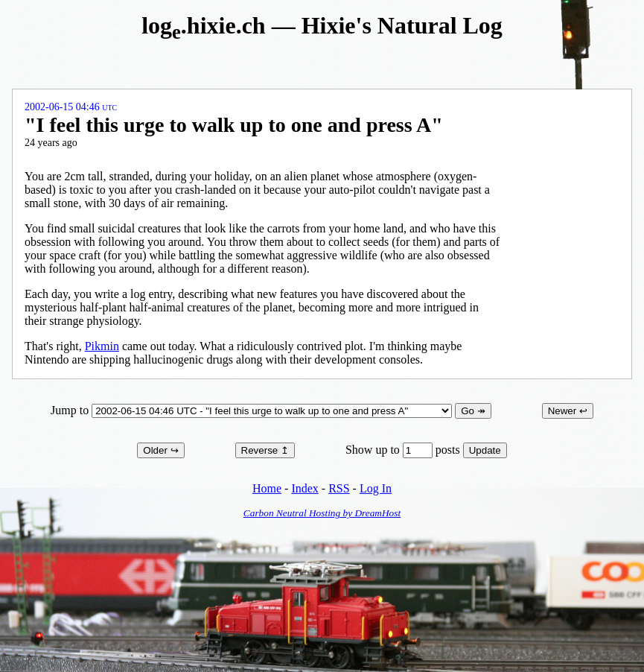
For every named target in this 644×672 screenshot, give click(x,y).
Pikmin (102, 346)
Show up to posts (404, 450)
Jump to (253, 410)
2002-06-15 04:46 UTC (71, 107)
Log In (376, 488)
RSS (339, 488)
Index (305, 488)
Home (267, 488)
